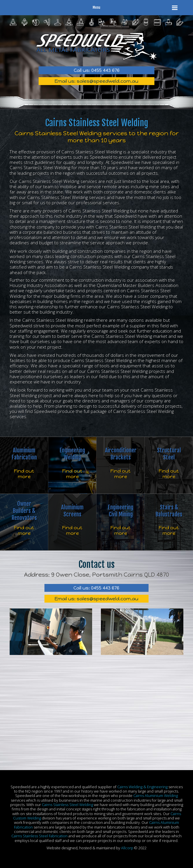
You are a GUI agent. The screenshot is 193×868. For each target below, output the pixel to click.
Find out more (24, 474)
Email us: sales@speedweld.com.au (96, 81)
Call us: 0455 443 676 (97, 70)
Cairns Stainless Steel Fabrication (39, 836)
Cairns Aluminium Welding (156, 796)
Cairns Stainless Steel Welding (67, 805)
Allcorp (127, 848)
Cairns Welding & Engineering (142, 787)
